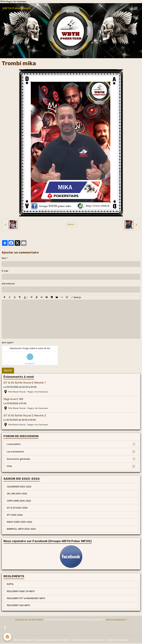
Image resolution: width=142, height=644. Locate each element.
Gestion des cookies (118, 640)
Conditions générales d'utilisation (52, 640)
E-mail (5, 271)
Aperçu (76, 297)
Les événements (71, 452)
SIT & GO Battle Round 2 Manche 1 (24, 383)
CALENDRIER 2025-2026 (19, 487)
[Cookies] (7, 637)
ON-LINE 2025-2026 (17, 494)
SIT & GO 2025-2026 (17, 508)
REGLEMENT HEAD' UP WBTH (21, 591)
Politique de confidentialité (29, 620)
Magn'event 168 (13, 399)
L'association (71, 444)
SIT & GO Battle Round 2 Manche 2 (25, 416)
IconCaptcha (29, 364)
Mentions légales (23, 640)
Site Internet (8, 284)
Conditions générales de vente (88, 640)
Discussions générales (71, 459)
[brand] (16, 8)
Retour (71, 224)
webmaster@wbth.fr (116, 620)
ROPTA (10, 584)
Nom (4, 258)
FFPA (71, 466)
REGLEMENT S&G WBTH (18, 605)
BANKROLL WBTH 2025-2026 (21, 529)
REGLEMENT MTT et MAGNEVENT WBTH (26, 598)
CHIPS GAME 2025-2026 (19, 501)
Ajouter (8, 371)
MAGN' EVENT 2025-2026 (19, 522)
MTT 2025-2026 (15, 515)
